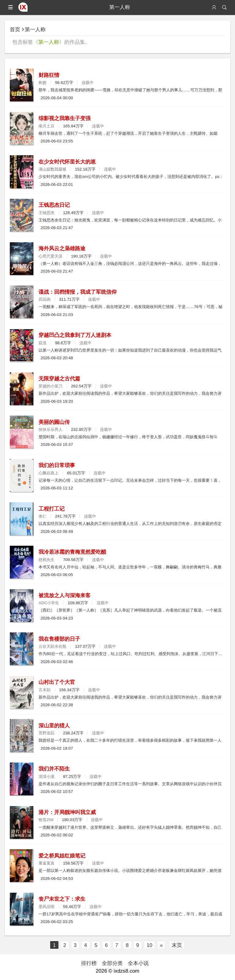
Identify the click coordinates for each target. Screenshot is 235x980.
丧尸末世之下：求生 (62, 899)
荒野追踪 (47, 733)
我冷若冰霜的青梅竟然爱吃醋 (72, 552)
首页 (15, 30)
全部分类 (112, 963)
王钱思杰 (47, 213)
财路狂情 (49, 75)
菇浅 (43, 343)
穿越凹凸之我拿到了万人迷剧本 (75, 335)
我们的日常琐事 (57, 465)
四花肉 (45, 299)
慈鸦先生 (47, 560)
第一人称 (35, 30)
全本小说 (138, 963)
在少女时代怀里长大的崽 (67, 162)
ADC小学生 (49, 603)
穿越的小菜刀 (50, 386)
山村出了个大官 (57, 682)
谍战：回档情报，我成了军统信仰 (78, 292)
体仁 (43, 516)
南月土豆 (47, 126)
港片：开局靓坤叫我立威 (67, 812)
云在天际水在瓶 (52, 646)
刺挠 (43, 83)
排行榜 (89, 963)
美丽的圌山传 (54, 422)
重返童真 (47, 863)
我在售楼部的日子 (59, 639)
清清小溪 (47, 776)
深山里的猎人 (54, 726)
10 (149, 945)
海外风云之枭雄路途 (62, 249)
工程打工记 (52, 509)
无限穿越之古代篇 (59, 379)
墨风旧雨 (47, 907)
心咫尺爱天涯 (50, 256)
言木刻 (45, 690)
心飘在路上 (48, 473)
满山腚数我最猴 (52, 169)
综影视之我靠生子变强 (65, 118)
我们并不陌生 (54, 769)
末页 (177, 945)
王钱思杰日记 (54, 205)
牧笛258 (46, 820)
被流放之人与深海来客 (65, 596)
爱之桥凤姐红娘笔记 (62, 856)
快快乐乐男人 (50, 430)
